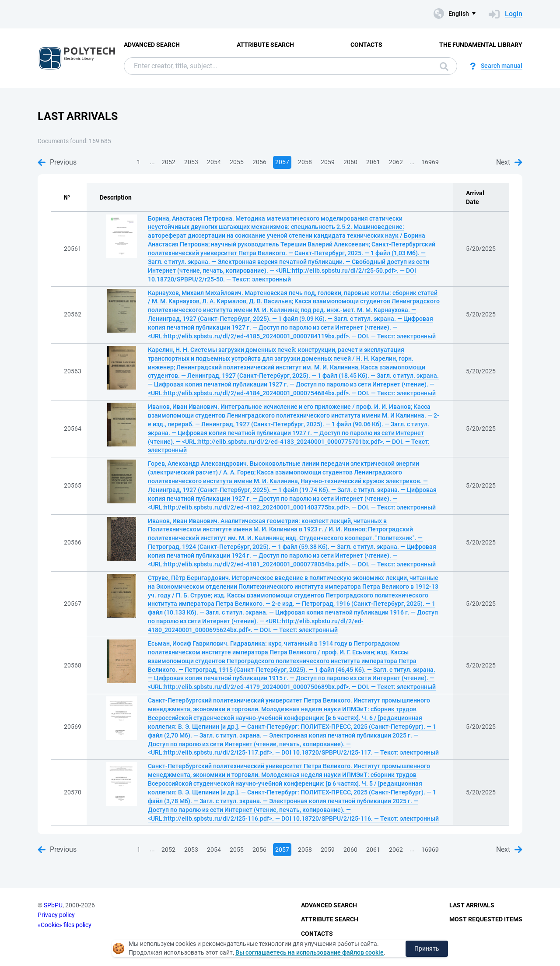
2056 (259, 162)
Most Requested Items (486, 919)
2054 (214, 162)
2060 (350, 162)
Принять (427, 948)
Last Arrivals (472, 905)
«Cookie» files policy (65, 925)
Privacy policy (56, 915)
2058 (305, 162)
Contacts (366, 45)
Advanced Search (152, 45)
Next (509, 162)
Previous (57, 162)
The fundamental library (481, 45)
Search (444, 67)
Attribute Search (265, 45)
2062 (396, 162)
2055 (237, 162)
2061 (373, 162)
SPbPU (53, 905)
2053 (191, 162)
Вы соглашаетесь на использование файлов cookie (310, 952)
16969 (430, 162)
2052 (168, 162)
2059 (328, 162)
